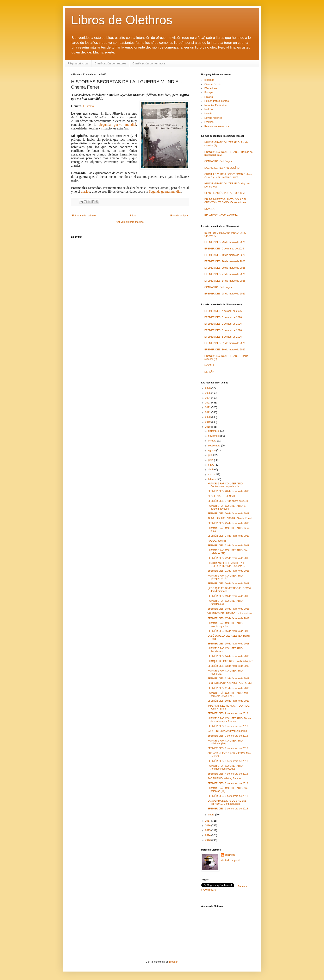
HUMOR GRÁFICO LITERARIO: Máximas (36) (225, 742)
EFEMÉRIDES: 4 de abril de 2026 (223, 311)
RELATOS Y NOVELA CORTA (221, 215)
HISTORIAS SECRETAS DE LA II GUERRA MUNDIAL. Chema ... (226, 565)
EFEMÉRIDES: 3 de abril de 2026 (223, 317)
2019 (208, 422)
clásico (86, 192)
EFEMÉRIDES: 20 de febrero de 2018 (228, 584)
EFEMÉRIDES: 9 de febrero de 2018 (228, 713)
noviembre (214, 436)
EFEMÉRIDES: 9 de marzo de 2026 (224, 249)
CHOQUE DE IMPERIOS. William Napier (230, 661)
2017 (208, 821)
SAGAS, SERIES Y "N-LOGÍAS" (222, 168)
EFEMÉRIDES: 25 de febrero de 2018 (228, 523)
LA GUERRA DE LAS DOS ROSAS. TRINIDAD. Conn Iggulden (227, 802)
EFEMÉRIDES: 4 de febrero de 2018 (228, 774)
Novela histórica (213, 118)
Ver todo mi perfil (230, 860)
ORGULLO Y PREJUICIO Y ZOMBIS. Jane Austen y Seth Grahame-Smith (228, 176)
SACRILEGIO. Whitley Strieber (225, 778)
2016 (208, 826)
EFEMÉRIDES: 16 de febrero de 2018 (228, 631)
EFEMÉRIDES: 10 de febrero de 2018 (228, 701)
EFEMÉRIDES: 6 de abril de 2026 (223, 330)
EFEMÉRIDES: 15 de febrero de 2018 (228, 644)
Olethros (230, 855)
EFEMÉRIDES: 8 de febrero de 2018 (228, 726)
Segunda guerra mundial (118, 125)
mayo (211, 465)
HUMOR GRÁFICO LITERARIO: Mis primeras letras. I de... (228, 694)
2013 (208, 840)
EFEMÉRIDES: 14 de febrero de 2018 (228, 656)
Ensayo (208, 93)
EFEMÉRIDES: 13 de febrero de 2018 (228, 666)
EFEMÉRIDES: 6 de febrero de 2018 (228, 748)
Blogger (173, 962)
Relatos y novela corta (217, 126)
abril (211, 470)
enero (212, 815)
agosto (212, 450)
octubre (213, 441)
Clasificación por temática (149, 63)
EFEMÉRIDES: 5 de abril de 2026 (223, 337)
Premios (209, 122)
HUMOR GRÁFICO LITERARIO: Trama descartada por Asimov (229, 720)
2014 (208, 835)
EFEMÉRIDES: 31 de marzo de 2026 (225, 343)
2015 (208, 830)
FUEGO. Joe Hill (217, 541)
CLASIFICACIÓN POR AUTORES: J (224, 193)
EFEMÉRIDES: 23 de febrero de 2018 (228, 546)
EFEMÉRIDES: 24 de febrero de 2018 (228, 536)
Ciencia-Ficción (213, 84)
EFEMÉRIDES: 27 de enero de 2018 (228, 501)
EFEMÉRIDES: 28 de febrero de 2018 (228, 491)
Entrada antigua (179, 216)
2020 (208, 417)
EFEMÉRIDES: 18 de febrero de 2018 (228, 609)
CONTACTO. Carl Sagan (218, 161)
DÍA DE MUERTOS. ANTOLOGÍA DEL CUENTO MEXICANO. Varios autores (225, 201)
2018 (208, 427)
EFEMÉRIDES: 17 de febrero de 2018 (228, 618)
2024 (208, 398)
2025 (208, 393)
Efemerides (211, 88)
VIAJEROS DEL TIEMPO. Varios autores (230, 613)
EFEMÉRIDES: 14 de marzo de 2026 (225, 281)
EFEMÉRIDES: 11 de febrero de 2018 (228, 688)
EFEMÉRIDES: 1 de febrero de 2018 (228, 809)
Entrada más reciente (84, 216)
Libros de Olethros (122, 20)
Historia (88, 106)
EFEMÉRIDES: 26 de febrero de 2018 (228, 514)
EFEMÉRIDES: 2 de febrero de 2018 (228, 796)
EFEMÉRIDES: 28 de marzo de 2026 (225, 294)
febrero (212, 479)
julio (211, 455)
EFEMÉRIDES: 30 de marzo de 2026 (225, 268)
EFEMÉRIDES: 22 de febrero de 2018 (228, 558)
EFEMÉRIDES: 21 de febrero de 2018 (228, 571)
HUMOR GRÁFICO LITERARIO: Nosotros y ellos (225, 625)
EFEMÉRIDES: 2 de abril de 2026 (223, 324)
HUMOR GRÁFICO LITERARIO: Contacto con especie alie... (225, 485)
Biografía (209, 80)
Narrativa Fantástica (215, 105)
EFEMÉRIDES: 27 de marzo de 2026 (225, 274)
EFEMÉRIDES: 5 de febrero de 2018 (228, 761)
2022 (208, 407)
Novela (208, 114)
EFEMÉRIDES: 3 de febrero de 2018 (228, 783)
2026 (208, 388)
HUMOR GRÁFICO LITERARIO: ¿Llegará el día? (225, 577)
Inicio (133, 216)
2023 (208, 403)
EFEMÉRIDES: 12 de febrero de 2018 (228, 679)
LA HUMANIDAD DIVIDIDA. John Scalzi (229, 683)
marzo (212, 475)
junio (211, 460)
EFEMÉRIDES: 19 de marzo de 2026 (225, 255)
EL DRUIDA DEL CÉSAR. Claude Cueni (229, 518)
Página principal (78, 63)
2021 (208, 412)
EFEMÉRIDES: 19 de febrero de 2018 (228, 596)
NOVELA (209, 209)
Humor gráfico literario (217, 101)
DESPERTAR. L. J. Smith (222, 496)
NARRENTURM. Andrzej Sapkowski (227, 731)
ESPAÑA (209, 372)
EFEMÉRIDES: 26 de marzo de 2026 (225, 261)
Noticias (209, 109)
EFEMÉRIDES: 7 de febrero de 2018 (228, 736)
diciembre (214, 431)
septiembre (215, 446)
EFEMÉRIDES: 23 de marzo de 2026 (225, 242)
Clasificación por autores (110, 63)
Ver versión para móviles (130, 222)
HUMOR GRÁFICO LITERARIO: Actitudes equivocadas (225, 767)
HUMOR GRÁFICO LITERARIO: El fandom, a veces (227, 507)
